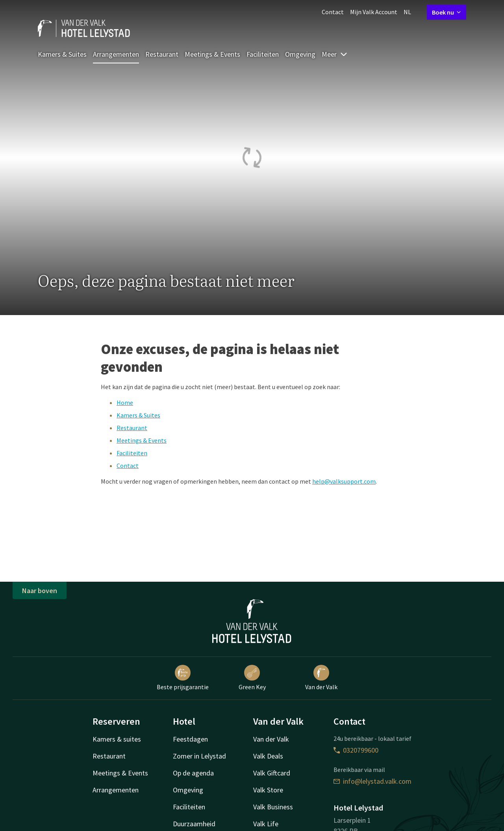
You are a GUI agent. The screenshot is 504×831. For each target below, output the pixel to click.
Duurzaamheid (194, 824)
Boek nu (447, 12)
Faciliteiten (263, 54)
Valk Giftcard (272, 773)
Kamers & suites (117, 739)
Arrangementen (116, 54)
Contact (333, 12)
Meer (335, 54)
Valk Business (273, 807)
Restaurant (162, 54)
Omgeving (300, 54)
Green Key (252, 678)
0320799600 (356, 750)
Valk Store (268, 790)
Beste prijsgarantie (183, 678)
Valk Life (266, 824)
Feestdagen (190, 739)
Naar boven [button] (40, 591)
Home (125, 403)
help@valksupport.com (344, 481)
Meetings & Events (212, 54)
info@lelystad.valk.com (372, 781)
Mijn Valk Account (374, 12)
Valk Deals (268, 756)
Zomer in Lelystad (199, 756)
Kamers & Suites (62, 54)
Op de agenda (193, 773)
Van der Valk (321, 678)
